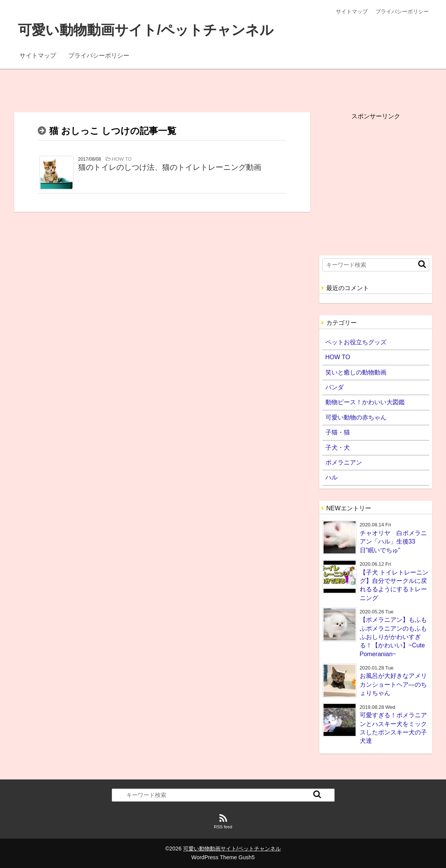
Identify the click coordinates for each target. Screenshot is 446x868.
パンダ (335, 387)
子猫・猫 (338, 432)
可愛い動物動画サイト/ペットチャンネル (146, 30)
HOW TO (338, 357)
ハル (332, 477)
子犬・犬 (338, 448)
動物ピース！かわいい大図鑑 (365, 402)
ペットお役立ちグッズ (356, 342)
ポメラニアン (344, 462)
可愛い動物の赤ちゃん (356, 417)
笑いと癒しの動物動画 (356, 372)
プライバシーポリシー (402, 11)
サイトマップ (352, 11)
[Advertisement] (223, 86)
